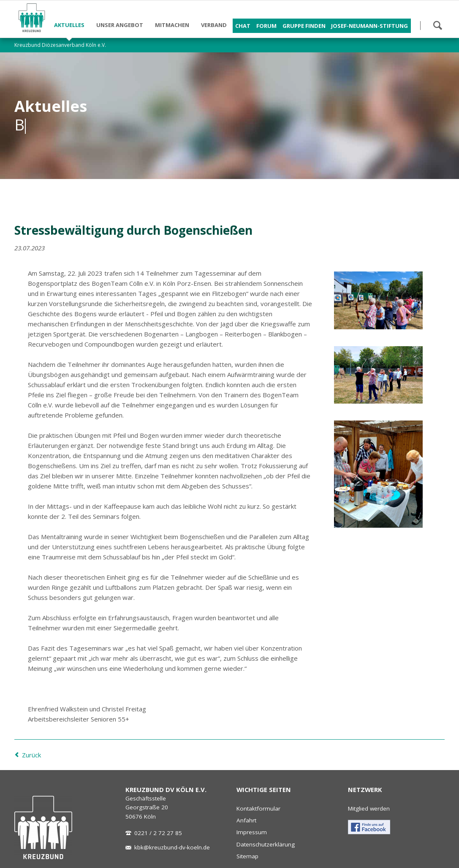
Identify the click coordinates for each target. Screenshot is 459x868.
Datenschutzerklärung (266, 844)
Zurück (31, 755)
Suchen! (437, 25)
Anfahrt (246, 820)
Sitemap (247, 856)
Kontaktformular (258, 808)
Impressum (252, 832)
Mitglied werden (369, 808)
